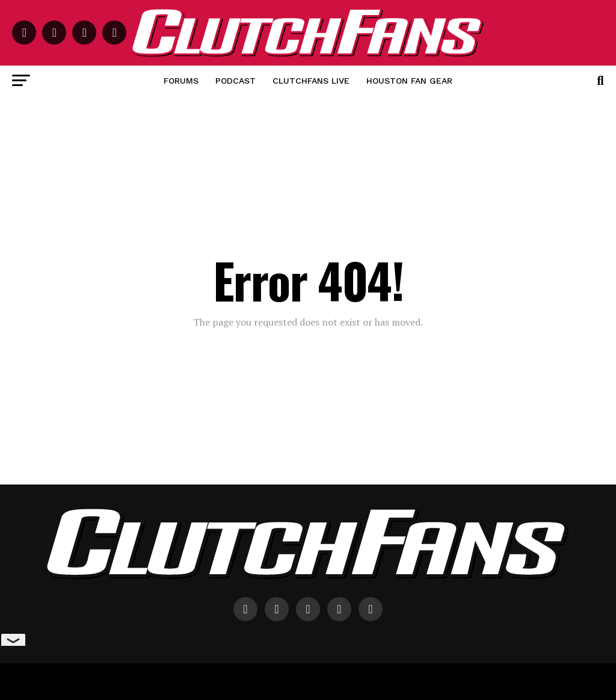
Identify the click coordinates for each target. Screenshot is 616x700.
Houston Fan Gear (409, 81)
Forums (181, 81)
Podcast (236, 81)
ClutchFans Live (311, 81)
